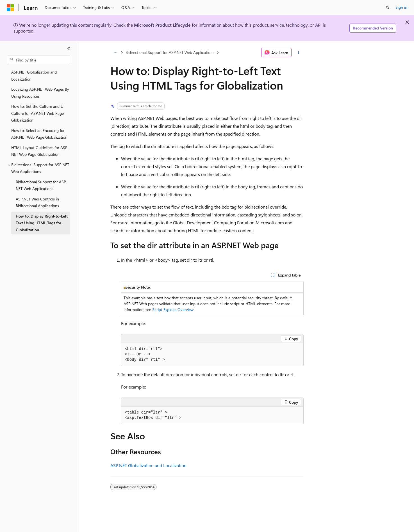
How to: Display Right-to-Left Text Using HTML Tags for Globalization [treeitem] (42, 223)
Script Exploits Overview (173, 310)
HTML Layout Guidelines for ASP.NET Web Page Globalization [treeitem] (40, 151)
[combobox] (38, 60)
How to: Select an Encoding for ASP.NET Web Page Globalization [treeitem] (39, 134)
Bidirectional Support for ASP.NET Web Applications (170, 52)
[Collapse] (69, 48)
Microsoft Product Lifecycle (162, 25)
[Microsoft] (10, 8)
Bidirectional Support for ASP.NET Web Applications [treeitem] (41, 185)
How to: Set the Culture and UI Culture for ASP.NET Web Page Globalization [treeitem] (38, 113)
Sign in (401, 7)
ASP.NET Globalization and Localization (148, 465)
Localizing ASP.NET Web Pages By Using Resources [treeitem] (40, 93)
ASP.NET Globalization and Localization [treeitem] (34, 76)
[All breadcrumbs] (115, 52)
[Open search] (388, 8)
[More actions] (299, 52)
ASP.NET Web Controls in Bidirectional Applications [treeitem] (37, 202)
